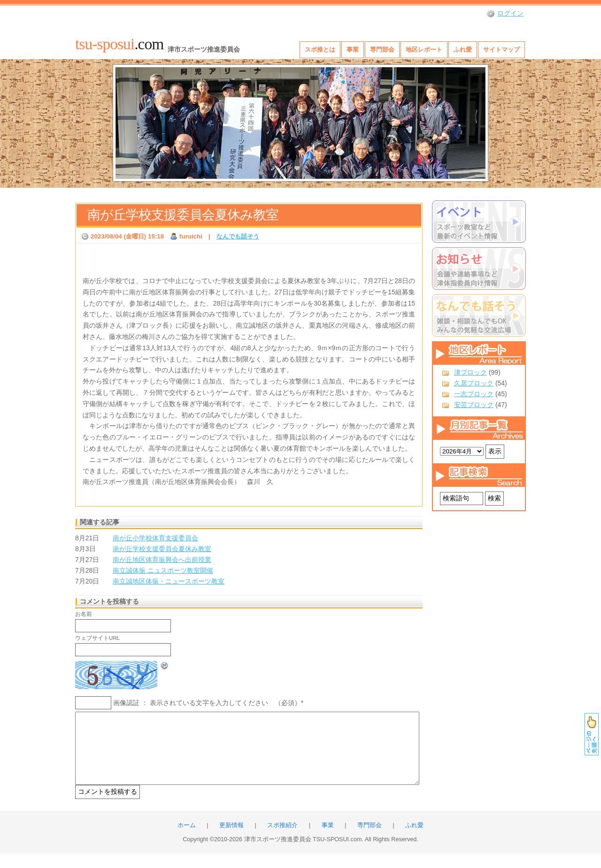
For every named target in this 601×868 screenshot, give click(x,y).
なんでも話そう (238, 236)
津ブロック (470, 372)
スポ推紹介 (282, 839)
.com (119, 44)
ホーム (187, 839)
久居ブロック (474, 383)
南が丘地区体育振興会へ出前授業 (162, 560)
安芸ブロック (474, 405)
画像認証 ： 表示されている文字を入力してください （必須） (207, 703)
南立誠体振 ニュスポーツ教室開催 (163, 570)
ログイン (510, 13)
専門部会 (382, 50)
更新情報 (231, 839)
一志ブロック (474, 394)
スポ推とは (320, 50)
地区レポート (424, 50)
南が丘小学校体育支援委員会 (155, 538)
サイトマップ (501, 50)
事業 (353, 50)
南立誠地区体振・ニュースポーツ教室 (169, 581)
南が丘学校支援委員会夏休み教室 (183, 215)
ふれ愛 (463, 50)
